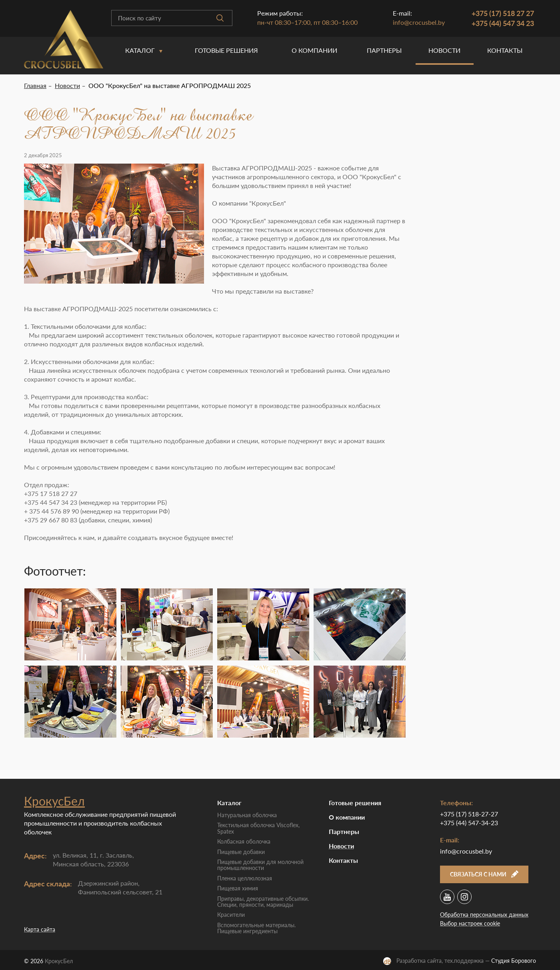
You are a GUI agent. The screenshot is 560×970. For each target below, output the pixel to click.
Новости (444, 50)
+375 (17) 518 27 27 (503, 13)
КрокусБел (54, 801)
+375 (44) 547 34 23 (503, 23)
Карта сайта (40, 929)
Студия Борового (514, 961)
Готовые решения (226, 50)
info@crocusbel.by (419, 22)
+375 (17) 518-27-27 (469, 814)
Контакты (505, 50)
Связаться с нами (484, 874)
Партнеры (384, 50)
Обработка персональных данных (484, 915)
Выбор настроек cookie (470, 923)
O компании (314, 50)
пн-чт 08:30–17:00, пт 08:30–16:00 (307, 22)
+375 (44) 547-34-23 (469, 823)
